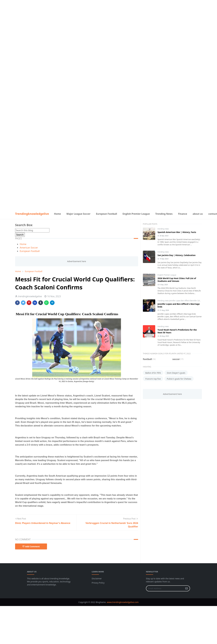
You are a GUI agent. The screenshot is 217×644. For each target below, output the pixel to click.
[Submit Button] (187, 588)
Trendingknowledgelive (32, 214)
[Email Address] (165, 588)
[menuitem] (57, 214)
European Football (30, 251)
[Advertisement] (108, 20)
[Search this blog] (32, 230)
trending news (163, 229)
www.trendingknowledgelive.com (123, 602)
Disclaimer (97, 579)
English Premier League (167, 275)
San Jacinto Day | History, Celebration (177, 255)
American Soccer (29, 248)
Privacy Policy (98, 583)
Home (23, 244)
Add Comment (31, 546)
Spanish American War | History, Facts (177, 232)
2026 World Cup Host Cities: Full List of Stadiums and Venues (177, 280)
